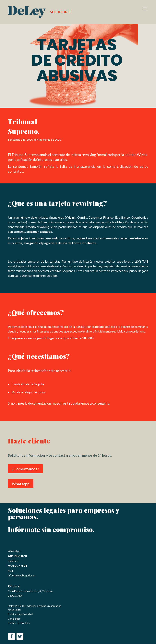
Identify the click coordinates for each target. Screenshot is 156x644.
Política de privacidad (20, 615)
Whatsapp (21, 484)
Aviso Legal (14, 610)
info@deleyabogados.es (22, 576)
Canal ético (14, 619)
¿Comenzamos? (25, 469)
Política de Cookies (19, 623)
